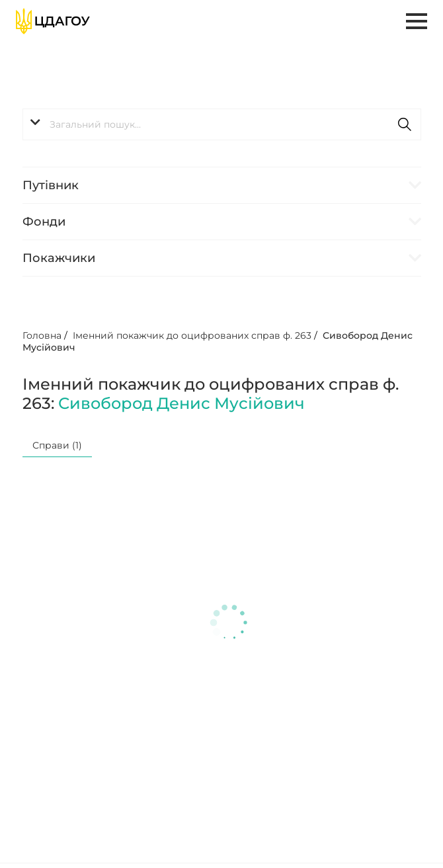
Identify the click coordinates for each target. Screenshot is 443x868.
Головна (42, 335)
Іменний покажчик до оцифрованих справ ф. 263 (192, 335)
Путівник (51, 185)
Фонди (44, 222)
